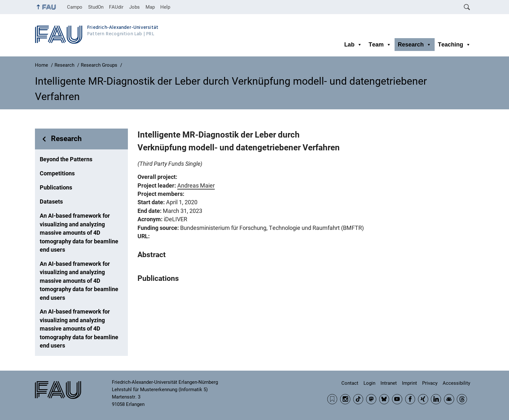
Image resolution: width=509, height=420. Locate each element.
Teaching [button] (454, 45)
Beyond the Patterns (66, 159)
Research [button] (415, 45)
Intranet (389, 383)
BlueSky (384, 399)
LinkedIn (436, 399)
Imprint (409, 383)
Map (150, 7)
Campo (75, 7)
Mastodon (371, 399)
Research (66, 139)
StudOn (96, 7)
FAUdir (116, 7)
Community (449, 399)
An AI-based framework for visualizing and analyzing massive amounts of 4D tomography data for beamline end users (79, 233)
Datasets (51, 202)
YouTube (397, 399)
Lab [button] (353, 45)
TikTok (358, 399)
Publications (56, 188)
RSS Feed (332, 399)
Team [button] (380, 45)
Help (165, 7)
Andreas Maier (196, 186)
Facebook (410, 399)
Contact (350, 383)
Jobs (134, 7)
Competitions (57, 173)
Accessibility (456, 383)
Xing (423, 399)
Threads (462, 399)
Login (369, 383)
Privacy (430, 383)
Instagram (345, 399)
